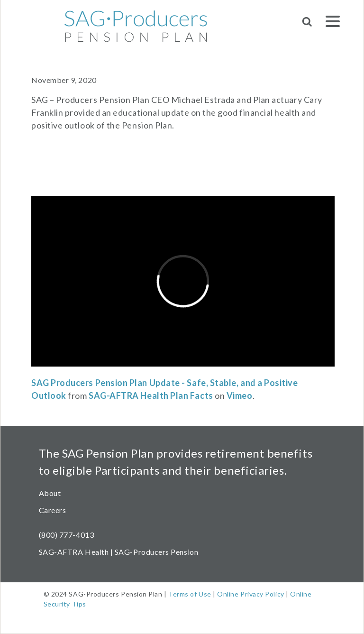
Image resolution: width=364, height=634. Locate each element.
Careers (53, 510)
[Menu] (333, 23)
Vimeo (240, 395)
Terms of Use (190, 594)
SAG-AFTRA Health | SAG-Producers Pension (119, 552)
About (50, 493)
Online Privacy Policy (250, 594)
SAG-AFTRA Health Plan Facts (151, 395)
